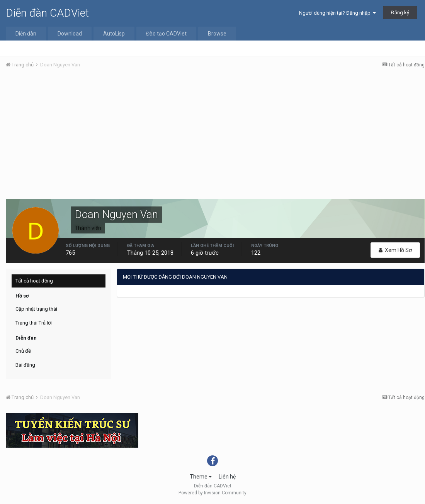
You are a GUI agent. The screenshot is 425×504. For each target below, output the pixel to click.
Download (70, 34)
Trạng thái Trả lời (34, 323)
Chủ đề (23, 351)
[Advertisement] (215, 132)
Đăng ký (400, 13)
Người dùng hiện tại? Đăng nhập (337, 13)
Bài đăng (25, 365)
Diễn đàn (26, 34)
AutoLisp (114, 34)
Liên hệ (227, 477)
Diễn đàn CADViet (47, 13)
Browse (217, 34)
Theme (201, 477)
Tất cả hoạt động (34, 281)
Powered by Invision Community (212, 493)
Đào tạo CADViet (166, 34)
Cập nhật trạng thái (36, 309)
